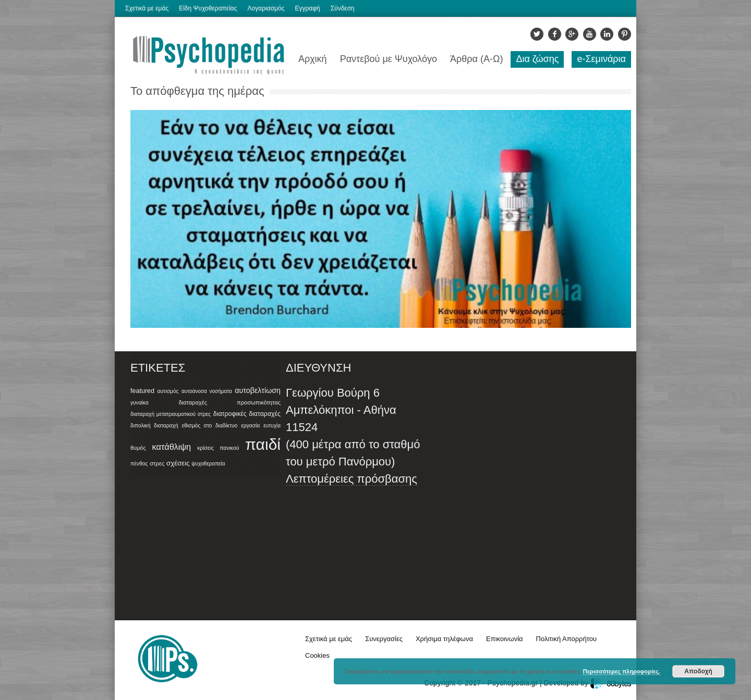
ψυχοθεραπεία (208, 464)
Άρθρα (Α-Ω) (476, 59)
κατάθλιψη (172, 447)
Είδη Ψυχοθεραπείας (208, 8)
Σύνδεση (343, 8)
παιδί (263, 444)
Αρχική (313, 59)
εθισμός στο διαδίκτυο (210, 426)
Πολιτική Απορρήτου (566, 639)
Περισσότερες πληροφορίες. (622, 671)
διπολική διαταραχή (154, 426)
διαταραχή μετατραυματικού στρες (171, 414)
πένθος (139, 464)
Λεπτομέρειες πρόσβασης (352, 479)
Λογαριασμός (266, 8)
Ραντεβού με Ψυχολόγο (389, 59)
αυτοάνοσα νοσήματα (207, 391)
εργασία (250, 426)
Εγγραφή (307, 8)
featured (142, 391)
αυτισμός (168, 391)
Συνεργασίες (384, 639)
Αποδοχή (698, 671)
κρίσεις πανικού (218, 448)
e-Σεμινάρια (601, 59)
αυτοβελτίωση (258, 390)
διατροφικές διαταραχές (247, 414)
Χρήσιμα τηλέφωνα (444, 639)
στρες (157, 463)
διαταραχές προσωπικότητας (229, 402)
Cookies (317, 655)
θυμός (138, 448)
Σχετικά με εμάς (147, 8)
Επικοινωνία (505, 639)
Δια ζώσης (537, 59)
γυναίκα (140, 403)
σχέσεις (178, 463)
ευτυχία (272, 426)
